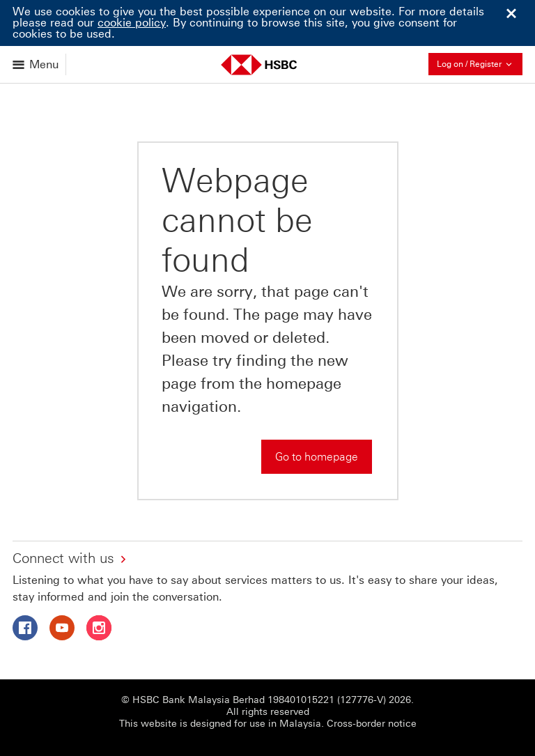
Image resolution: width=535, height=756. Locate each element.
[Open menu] (37, 64)
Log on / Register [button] (480, 64)
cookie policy (132, 23)
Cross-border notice (372, 724)
